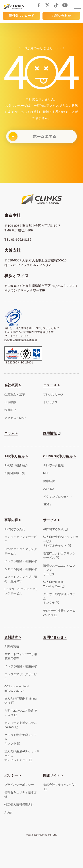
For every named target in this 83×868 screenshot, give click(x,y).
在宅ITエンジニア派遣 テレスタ (21, 713)
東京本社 (13, 216)
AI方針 (9, 812)
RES (46, 473)
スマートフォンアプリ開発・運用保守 (21, 579)
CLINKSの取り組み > (60, 456)
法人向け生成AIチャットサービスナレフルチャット (61, 541)
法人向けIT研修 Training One (21, 701)
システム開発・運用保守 (21, 569)
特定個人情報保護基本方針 (21, 340)
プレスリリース (53, 394)
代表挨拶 (10, 402)
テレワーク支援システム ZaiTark (21, 725)
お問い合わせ (61, 16)
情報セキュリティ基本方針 (21, 795)
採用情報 (50, 433)
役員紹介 (10, 410)
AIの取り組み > (16, 456)
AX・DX (49, 489)
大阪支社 (13, 250)
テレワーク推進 (53, 465)
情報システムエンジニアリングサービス (59, 570)
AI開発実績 (12, 646)
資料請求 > (13, 637)
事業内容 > (13, 520)
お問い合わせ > (55, 637)
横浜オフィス (17, 276)
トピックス (51, 402)
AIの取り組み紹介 (16, 465)
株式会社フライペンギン (59, 785)
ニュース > (51, 385)
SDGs (47, 504)
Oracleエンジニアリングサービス (21, 551)
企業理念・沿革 (15, 394)
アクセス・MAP (15, 418)
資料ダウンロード (22, 16)
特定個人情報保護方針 (19, 805)
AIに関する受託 (15, 529)
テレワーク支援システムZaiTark (59, 613)
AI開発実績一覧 (15, 473)
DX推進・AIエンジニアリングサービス (21, 591)
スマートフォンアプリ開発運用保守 (21, 656)
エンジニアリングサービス (21, 539)
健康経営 (49, 481)
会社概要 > (13, 385)
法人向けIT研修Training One (53, 584)
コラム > (11, 433)
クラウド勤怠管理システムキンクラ (59, 598)
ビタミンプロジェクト (58, 497)
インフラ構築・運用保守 (21, 561)
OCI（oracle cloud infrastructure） (17, 689)
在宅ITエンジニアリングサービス (59, 556)
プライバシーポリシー (18, 336)
